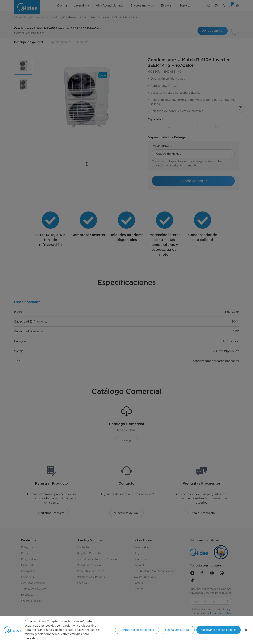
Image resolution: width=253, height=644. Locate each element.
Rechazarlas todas (178, 630)
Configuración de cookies (137, 630)
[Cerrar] (246, 630)
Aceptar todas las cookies (219, 630)
